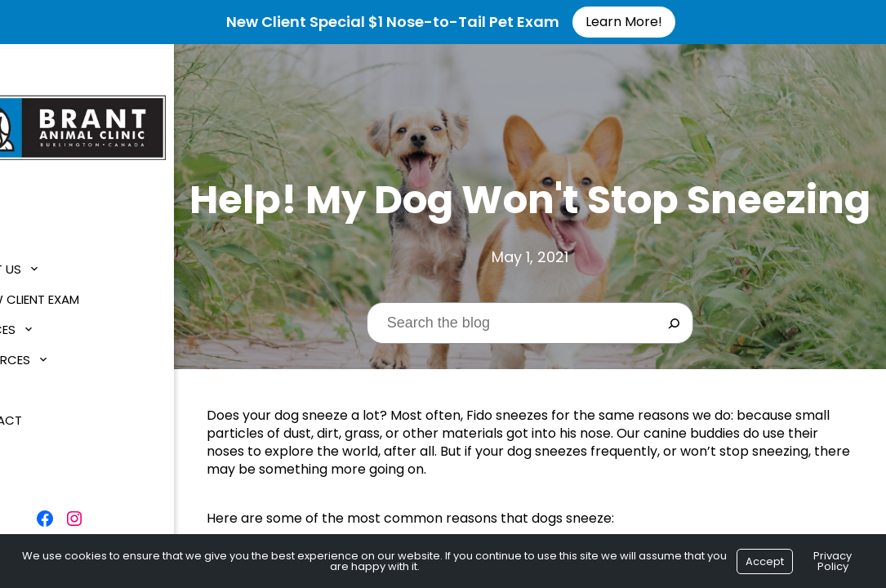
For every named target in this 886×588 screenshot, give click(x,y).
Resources (51, 354)
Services (43, 324)
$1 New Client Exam (75, 294)
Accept (765, 561)
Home (33, 233)
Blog (32, 384)
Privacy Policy (833, 561)
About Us (46, 263)
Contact (47, 414)
